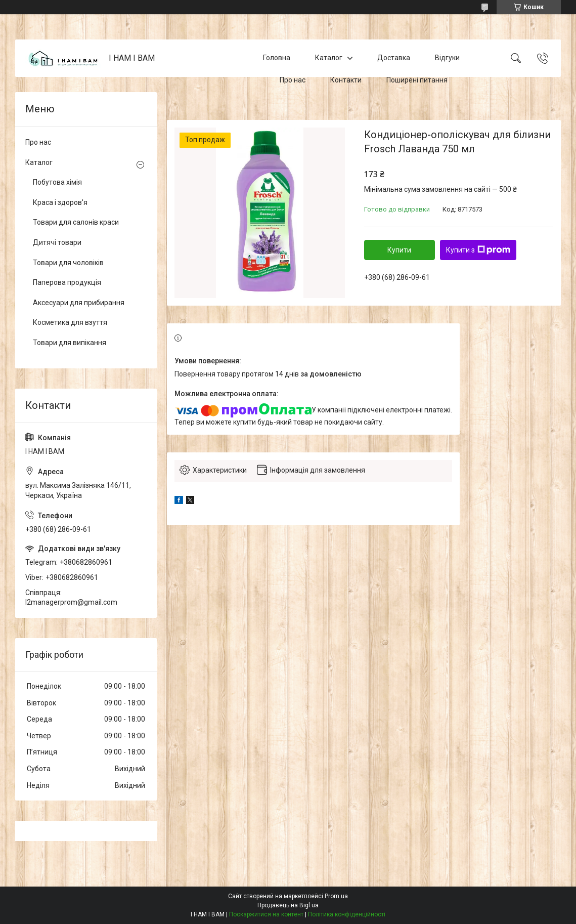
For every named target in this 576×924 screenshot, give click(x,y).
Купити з (478, 250)
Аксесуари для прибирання (79, 303)
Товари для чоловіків (68, 263)
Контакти (346, 80)
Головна (277, 58)
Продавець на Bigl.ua (288, 905)
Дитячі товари (57, 242)
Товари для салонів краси (76, 222)
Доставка (394, 58)
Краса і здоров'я (60, 202)
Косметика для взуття (70, 322)
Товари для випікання (70, 343)
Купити (399, 250)
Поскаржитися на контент (266, 914)
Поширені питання (417, 80)
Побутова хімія (57, 182)
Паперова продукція (67, 282)
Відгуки (447, 58)
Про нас (293, 80)
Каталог (329, 58)
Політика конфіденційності (347, 914)
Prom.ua (336, 896)
